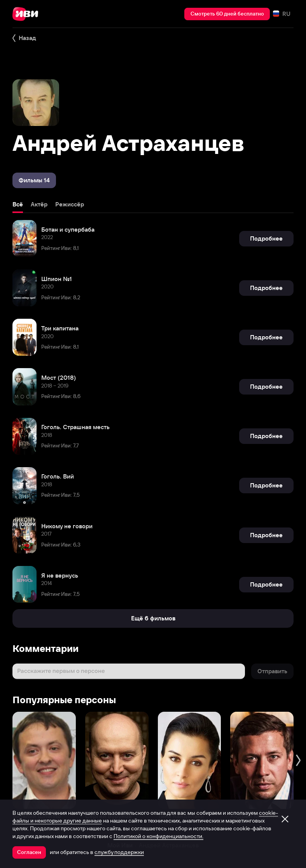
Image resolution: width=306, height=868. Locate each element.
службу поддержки (119, 852)
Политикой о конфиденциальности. (158, 836)
